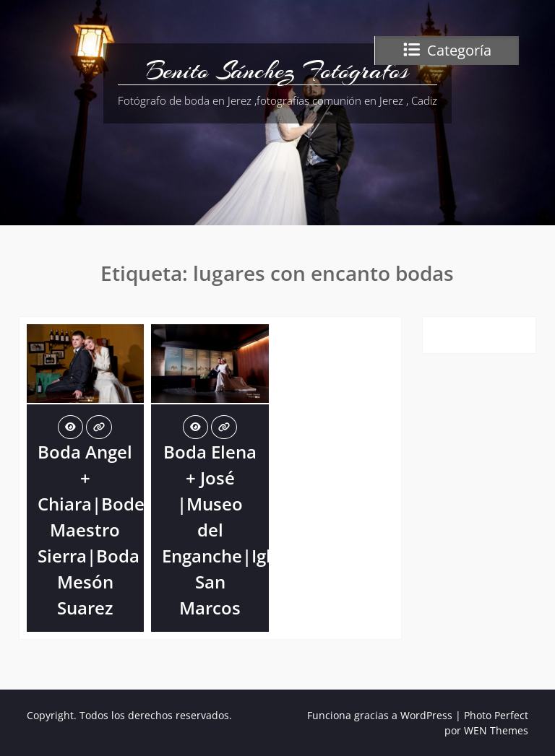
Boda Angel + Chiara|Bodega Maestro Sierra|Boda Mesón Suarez (101, 530)
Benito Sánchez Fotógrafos (277, 71)
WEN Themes (496, 730)
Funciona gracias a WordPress (380, 715)
